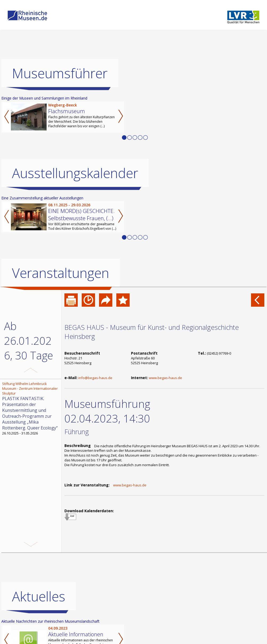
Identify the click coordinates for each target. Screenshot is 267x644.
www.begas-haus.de (165, 378)
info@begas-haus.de (95, 378)
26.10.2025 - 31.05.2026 (31, 408)
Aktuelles (39, 596)
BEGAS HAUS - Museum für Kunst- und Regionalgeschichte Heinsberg (152, 332)
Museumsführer (60, 73)
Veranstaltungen (61, 273)
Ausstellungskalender (75, 173)
